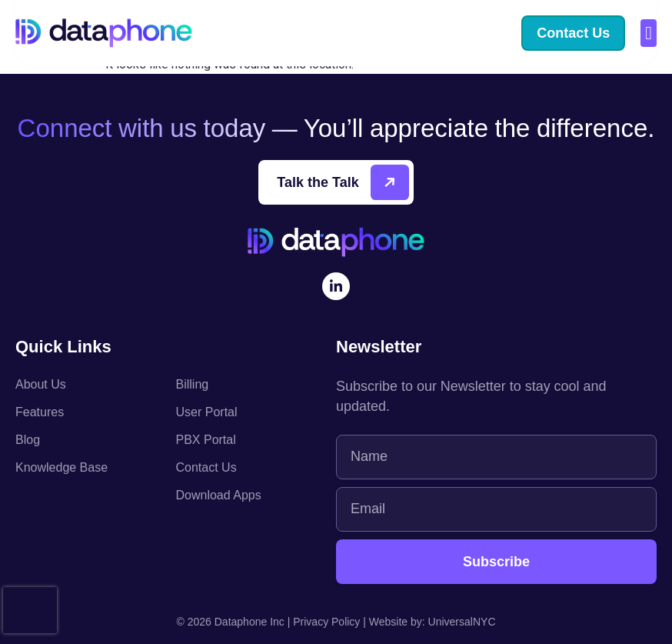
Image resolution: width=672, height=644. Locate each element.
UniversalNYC (462, 622)
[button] (649, 33)
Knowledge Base (62, 467)
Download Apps (219, 495)
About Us (41, 384)
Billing (193, 384)
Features (40, 412)
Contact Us (206, 467)
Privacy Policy (326, 622)
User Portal (207, 412)
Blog (28, 440)
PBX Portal (206, 440)
